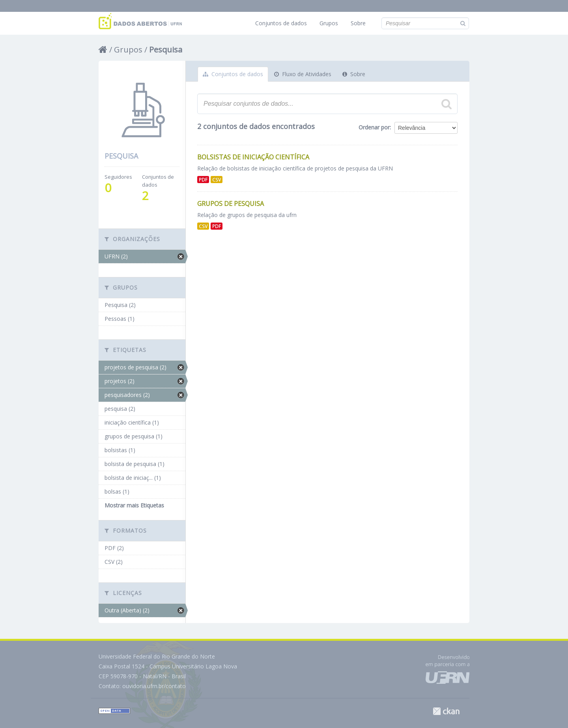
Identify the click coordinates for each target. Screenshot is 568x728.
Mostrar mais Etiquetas (134, 505)
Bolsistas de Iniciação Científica (253, 157)
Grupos (329, 23)
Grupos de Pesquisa (231, 204)
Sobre (358, 23)
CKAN (446, 711)
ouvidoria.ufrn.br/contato (154, 686)
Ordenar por (374, 127)
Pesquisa (166, 50)
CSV (217, 180)
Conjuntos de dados (281, 23)
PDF (203, 180)
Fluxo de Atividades (303, 74)
